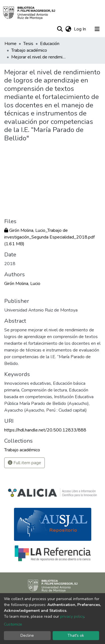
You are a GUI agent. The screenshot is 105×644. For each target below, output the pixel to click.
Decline (27, 635)
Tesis (28, 44)
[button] (68, 29)
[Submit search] (60, 29)
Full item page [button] (25, 463)
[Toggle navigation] (97, 29)
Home (11, 44)
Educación (50, 44)
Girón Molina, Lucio (22, 284)
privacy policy (72, 616)
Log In (81, 29)
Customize (13, 624)
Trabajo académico (29, 50)
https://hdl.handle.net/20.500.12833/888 (45, 430)
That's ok (76, 635)
